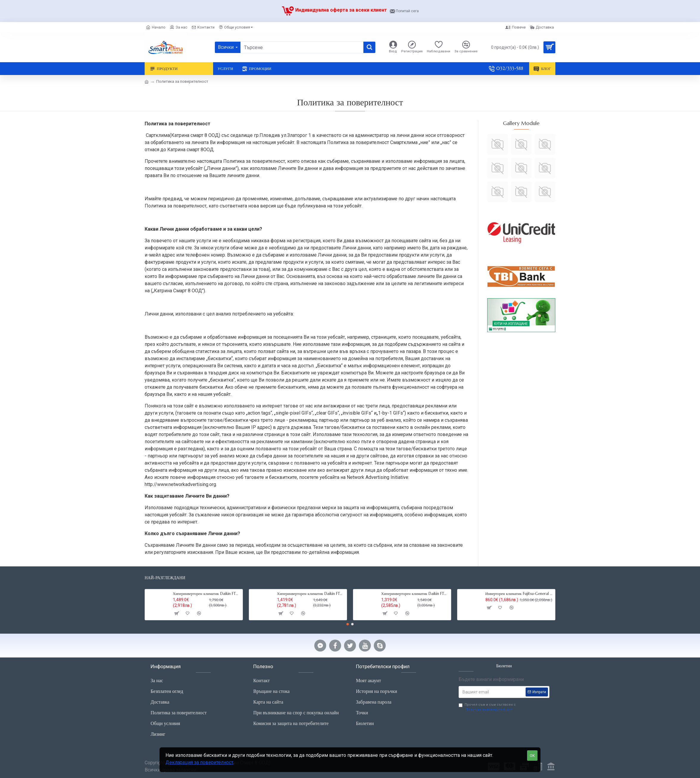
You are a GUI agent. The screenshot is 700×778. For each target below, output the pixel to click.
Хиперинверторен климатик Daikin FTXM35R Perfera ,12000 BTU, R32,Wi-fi (207, 594)
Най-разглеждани (165, 578)
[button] (348, 624)
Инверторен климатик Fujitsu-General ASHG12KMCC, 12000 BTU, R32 (519, 594)
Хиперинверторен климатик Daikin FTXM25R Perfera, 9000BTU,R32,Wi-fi (311, 594)
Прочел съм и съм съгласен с (487, 707)
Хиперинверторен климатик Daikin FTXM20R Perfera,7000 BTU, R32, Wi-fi (415, 594)
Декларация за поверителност (199, 762)
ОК (532, 756)
